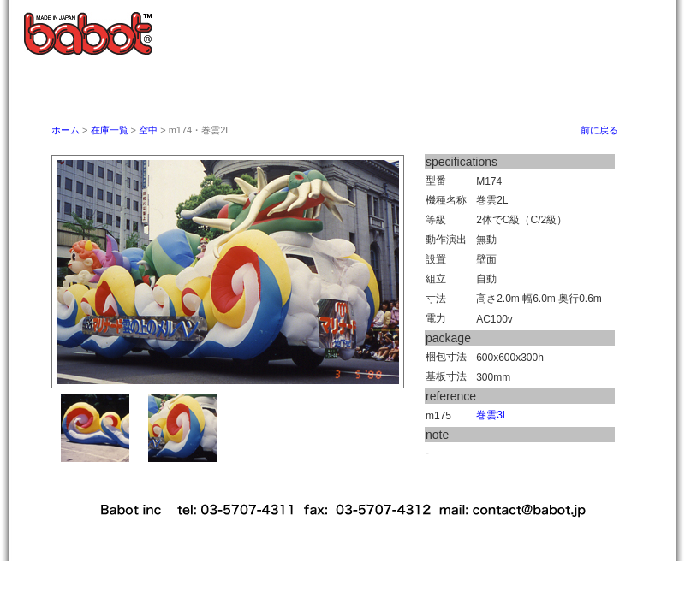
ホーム (173, 89)
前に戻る (599, 130)
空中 (148, 130)
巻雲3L (492, 415)
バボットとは (269, 89)
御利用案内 (366, 89)
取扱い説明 (460, 89)
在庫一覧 (111, 130)
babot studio (569, 89)
